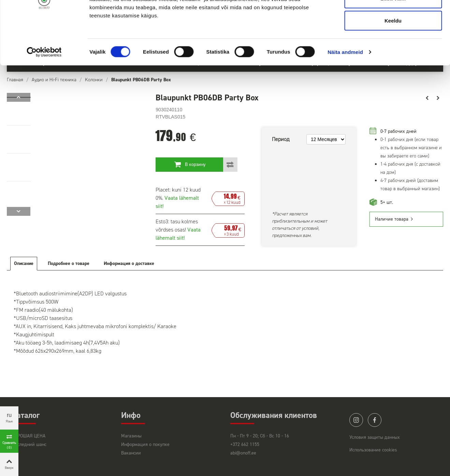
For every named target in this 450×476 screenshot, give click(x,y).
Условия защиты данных (375, 437)
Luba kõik (393, 18)
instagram (356, 420)
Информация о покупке (145, 444)
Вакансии (131, 453)
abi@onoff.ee (243, 453)
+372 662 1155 (245, 444)
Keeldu (393, 63)
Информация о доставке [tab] (129, 263)
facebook (375, 420)
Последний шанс (29, 444)
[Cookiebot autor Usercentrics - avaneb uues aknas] (44, 94)
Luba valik (393, 40)
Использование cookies (373, 450)
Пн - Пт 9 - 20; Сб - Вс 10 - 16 (260, 436)
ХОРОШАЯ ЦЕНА (29, 436)
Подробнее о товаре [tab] (69, 263)
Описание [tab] (24, 263)
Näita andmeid (345, 94)
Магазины (131, 436)
